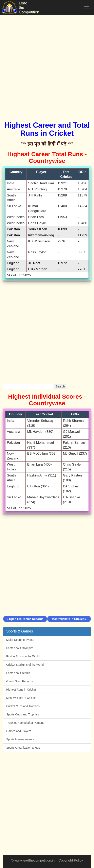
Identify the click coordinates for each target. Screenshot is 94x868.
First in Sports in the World (23, 656)
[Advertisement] (47, 63)
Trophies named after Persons (25, 723)
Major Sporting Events (20, 640)
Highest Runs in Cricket (21, 690)
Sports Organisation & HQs (23, 748)
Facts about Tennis (18, 673)
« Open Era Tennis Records (25, 619)
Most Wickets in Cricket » (69, 619)
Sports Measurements (20, 739)
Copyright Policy (71, 860)
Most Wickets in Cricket (21, 698)
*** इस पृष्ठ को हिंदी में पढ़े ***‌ (47, 144)
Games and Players (19, 731)
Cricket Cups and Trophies (23, 706)
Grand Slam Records (20, 681)
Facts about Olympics (20, 648)
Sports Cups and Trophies (23, 714)
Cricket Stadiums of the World (25, 665)
